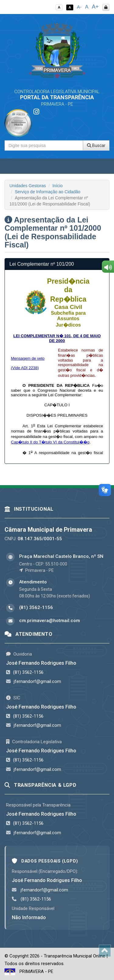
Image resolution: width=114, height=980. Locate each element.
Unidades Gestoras (28, 186)
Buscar (96, 145)
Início (58, 186)
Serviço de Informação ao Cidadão (48, 192)
